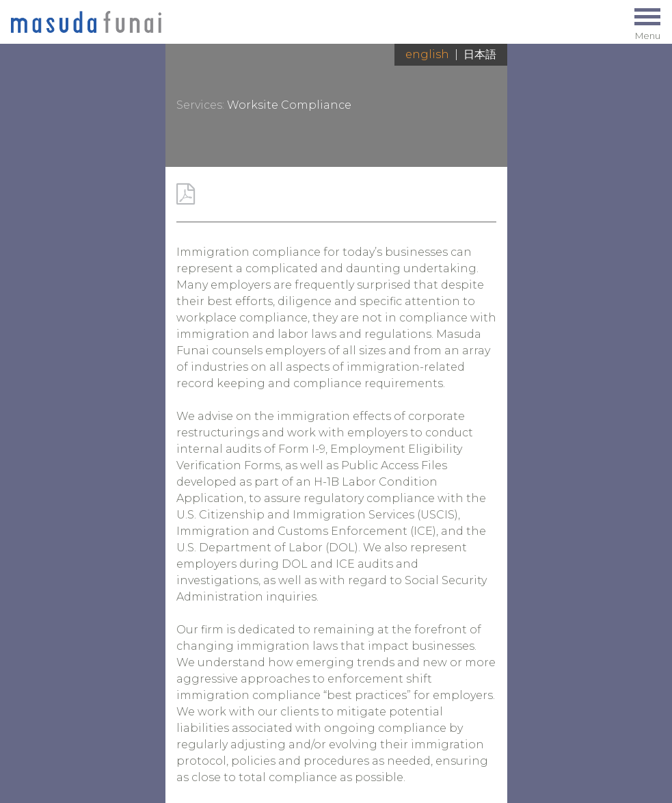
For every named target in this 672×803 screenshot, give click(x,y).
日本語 (480, 54)
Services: (200, 105)
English (427, 54)
